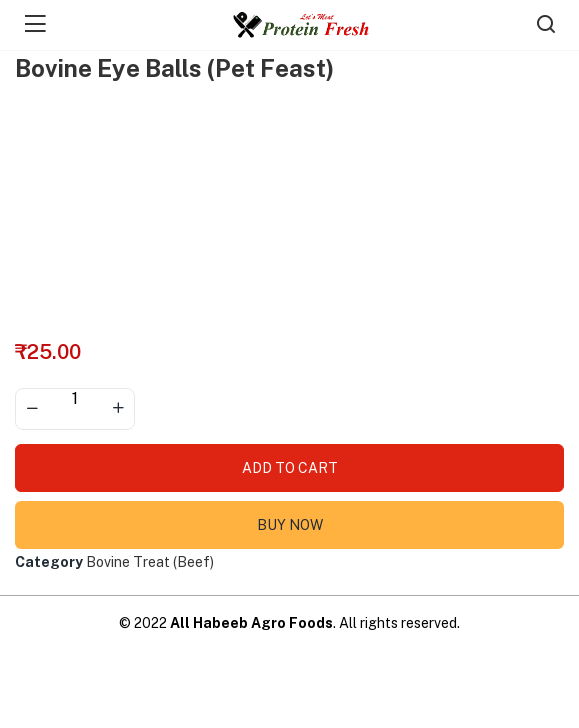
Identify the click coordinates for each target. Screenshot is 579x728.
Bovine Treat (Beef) (150, 562)
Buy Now (290, 525)
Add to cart (290, 468)
